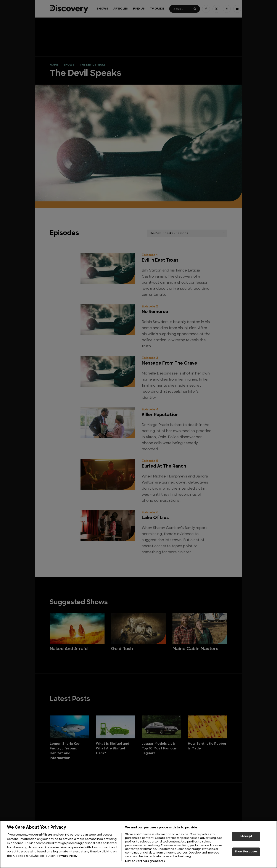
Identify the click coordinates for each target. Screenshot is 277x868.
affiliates (46, 835)
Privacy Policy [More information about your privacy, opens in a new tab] (67, 856)
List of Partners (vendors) (145, 861)
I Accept (246, 836)
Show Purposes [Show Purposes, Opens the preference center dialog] (246, 852)
